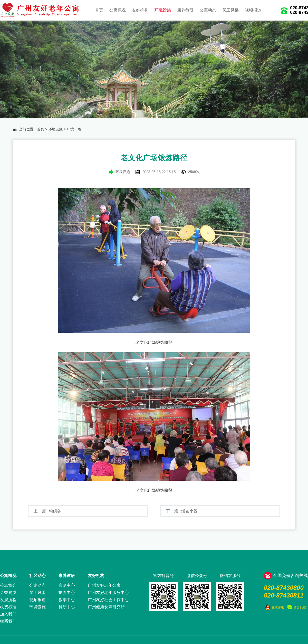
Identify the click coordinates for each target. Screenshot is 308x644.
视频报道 (253, 10)
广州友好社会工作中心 (108, 600)
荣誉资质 (8, 593)
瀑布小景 (189, 511)
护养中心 (67, 593)
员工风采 (230, 10)
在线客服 (278, 607)
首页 (99, 10)
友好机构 (140, 10)
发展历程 (8, 600)
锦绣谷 (55, 511)
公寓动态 (208, 10)
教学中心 (67, 600)
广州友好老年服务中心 (108, 593)
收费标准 (8, 607)
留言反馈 (300, 607)
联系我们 (8, 621)
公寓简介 (8, 585)
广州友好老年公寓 (104, 585)
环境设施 (163, 10)
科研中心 (67, 607)
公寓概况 (118, 10)
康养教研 (185, 10)
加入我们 (8, 614)
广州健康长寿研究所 (106, 607)
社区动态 (37, 576)
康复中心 (67, 585)
